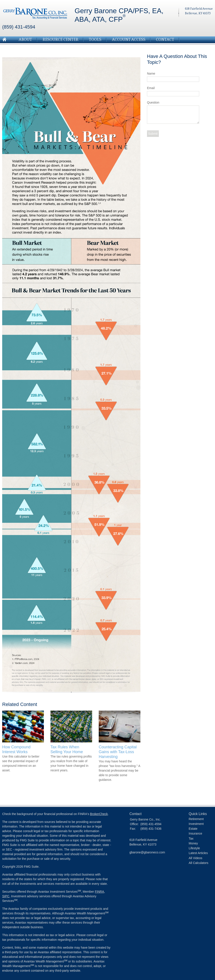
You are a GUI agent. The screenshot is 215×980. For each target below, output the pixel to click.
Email (151, 88)
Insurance (195, 833)
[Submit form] (153, 134)
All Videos (195, 858)
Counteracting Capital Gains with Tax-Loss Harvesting (118, 752)
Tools (95, 40)
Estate (193, 829)
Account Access (129, 40)
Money (193, 843)
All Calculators (198, 863)
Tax (191, 838)
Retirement (196, 819)
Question (153, 102)
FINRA (99, 892)
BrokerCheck (99, 814)
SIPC (6, 896)
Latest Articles (198, 853)
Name (151, 73)
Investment (196, 824)
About (25, 40)
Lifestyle (194, 848)
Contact (165, 40)
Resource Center (60, 40)
